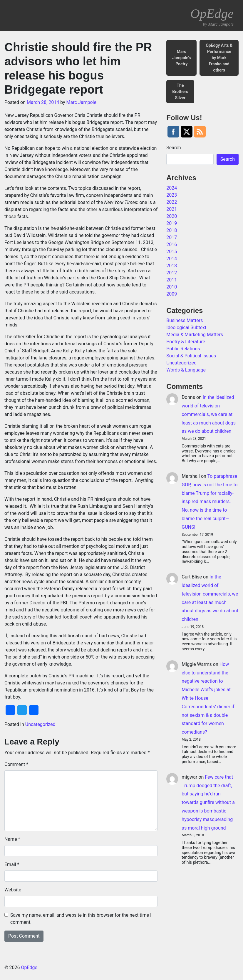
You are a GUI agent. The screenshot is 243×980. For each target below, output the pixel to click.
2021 (172, 209)
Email (12, 864)
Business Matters (185, 320)
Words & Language (186, 370)
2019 (172, 223)
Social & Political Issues (191, 356)
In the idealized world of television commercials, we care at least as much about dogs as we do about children (209, 414)
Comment (16, 764)
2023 (172, 195)
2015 (172, 252)
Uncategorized (40, 724)
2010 (172, 287)
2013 (172, 266)
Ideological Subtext (186, 328)
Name (12, 839)
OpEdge (212, 17)
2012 (172, 273)
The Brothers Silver (180, 92)
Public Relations (183, 349)
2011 (172, 280)
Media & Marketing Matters (195, 335)
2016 (172, 244)
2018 (172, 230)
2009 (172, 294)
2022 (172, 202)
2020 (172, 216)
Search (174, 148)
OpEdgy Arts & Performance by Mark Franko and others (219, 58)
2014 (172, 259)
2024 (172, 188)
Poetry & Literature (186, 342)
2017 (172, 237)
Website (13, 890)
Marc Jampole (81, 102)
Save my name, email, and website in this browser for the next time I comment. (81, 919)
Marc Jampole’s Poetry (181, 58)
